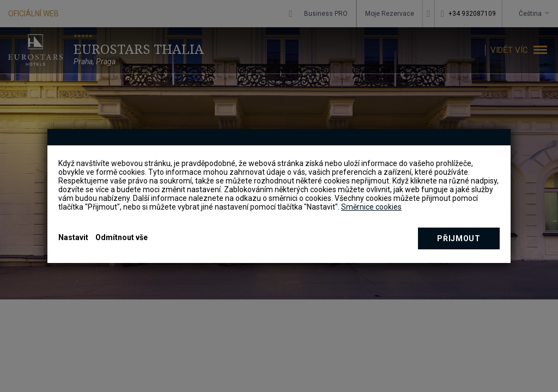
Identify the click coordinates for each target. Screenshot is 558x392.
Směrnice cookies (371, 207)
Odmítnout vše (122, 237)
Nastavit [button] (73, 237)
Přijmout (459, 238)
